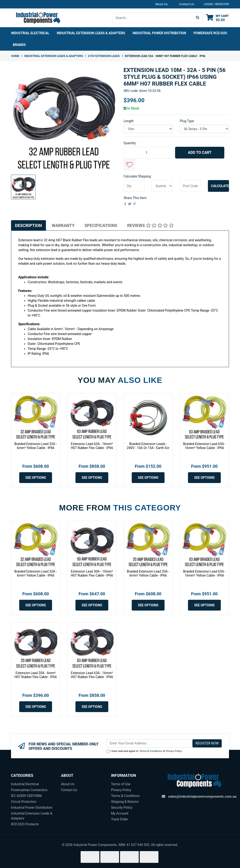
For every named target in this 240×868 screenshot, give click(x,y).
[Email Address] (149, 743)
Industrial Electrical (25, 784)
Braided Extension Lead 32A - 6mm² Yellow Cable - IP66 (36, 446)
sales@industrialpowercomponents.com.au (202, 796)
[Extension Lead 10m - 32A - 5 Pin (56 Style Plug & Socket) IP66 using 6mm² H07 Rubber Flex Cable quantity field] (148, 153)
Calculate (220, 186)
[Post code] (190, 186)
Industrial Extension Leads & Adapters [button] (91, 33)
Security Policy (122, 808)
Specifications (101, 225)
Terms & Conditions (151, 751)
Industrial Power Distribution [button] (159, 33)
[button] (129, 164)
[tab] (28, 225)
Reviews (150, 225)
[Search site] (198, 18)
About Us (161, 4)
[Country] (162, 186)
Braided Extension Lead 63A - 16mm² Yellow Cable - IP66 (204, 446)
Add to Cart (200, 153)
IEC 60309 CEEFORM (26, 796)
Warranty (63, 225)
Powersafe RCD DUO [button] (210, 33)
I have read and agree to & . (145, 751)
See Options (36, 478)
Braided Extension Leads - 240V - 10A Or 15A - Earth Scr (148, 446)
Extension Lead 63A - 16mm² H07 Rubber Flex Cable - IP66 (92, 446)
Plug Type (187, 121)
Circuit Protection (24, 802)
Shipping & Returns (125, 802)
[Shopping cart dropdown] (217, 18)
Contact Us (187, 4)
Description (28, 225)
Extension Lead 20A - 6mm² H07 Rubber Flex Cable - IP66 (36, 675)
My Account (120, 813)
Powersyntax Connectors (29, 790)
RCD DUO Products (25, 824)
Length (129, 121)
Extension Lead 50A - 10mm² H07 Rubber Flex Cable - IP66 (92, 573)
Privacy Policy (174, 751)
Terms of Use (121, 784)
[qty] (134, 186)
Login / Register (216, 4)
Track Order (120, 819)
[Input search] (153, 18)
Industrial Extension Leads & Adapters (32, 816)
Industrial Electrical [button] (30, 33)
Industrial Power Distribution (32, 808)
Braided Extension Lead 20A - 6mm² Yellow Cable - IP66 (148, 573)
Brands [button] (19, 45)
